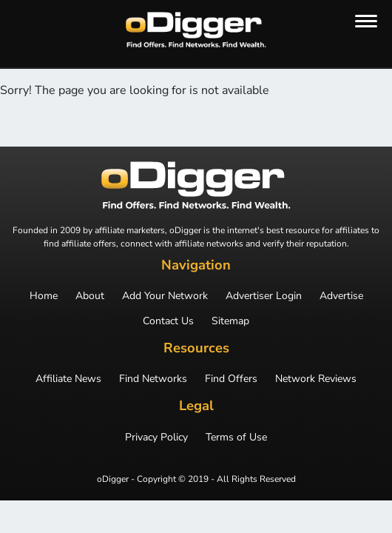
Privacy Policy (156, 438)
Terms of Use (236, 438)
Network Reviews (316, 379)
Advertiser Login (264, 296)
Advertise (341, 296)
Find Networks (153, 379)
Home (44, 296)
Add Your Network (165, 296)
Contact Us (168, 321)
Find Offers (231, 379)
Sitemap (230, 321)
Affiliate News (68, 379)
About (90, 296)
